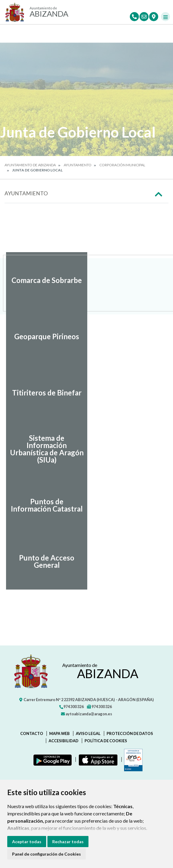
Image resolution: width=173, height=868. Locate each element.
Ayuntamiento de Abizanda (30, 165)
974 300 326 (71, 707)
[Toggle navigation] (165, 17)
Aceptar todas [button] (27, 842)
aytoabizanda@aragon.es (86, 714)
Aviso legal (88, 733)
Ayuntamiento (78, 165)
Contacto (32, 733)
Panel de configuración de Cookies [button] (46, 854)
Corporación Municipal (122, 165)
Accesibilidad (64, 741)
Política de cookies (106, 741)
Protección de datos (130, 733)
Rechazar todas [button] (68, 842)
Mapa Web (59, 733)
